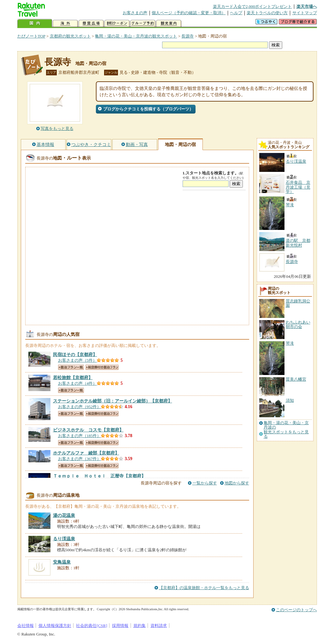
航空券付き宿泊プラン (102, 367)
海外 (65, 23)
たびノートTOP (31, 36)
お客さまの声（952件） (80, 407)
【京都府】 (75, 354)
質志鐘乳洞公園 (298, 303)
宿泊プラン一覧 (71, 367)
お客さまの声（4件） (78, 383)
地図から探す (237, 483)
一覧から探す (205, 483)
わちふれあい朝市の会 (298, 324)
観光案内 (169, 23)
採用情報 (120, 626)
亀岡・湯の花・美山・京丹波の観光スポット (136, 36)
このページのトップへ (296, 610)
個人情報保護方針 (55, 626)
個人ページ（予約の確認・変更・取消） (189, 13)
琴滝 (290, 343)
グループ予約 (143, 23)
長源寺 (188, 36)
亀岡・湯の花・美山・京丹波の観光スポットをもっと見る (286, 430)
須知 (290, 400)
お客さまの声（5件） (78, 360)
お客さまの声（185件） (80, 436)
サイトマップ (305, 13)
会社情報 (26, 626)
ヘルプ (236, 13)
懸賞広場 (91, 23)
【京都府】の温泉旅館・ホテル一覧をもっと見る (204, 588)
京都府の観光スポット (70, 36)
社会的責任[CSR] (92, 626)
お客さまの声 (135, 13)
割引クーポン (117, 23)
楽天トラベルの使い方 (267, 13)
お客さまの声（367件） (80, 459)
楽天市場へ (307, 6)
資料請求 (159, 626)
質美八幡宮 (296, 379)
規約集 (140, 626)
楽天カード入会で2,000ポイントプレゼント (252, 6)
